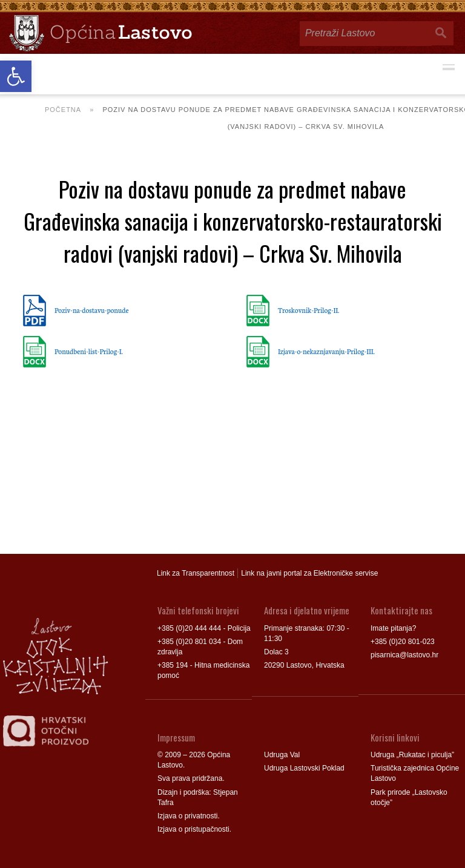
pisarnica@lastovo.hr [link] (404, 655)
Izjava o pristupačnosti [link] (193, 829)
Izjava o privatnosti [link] (187, 816)
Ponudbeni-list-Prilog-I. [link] (89, 351)
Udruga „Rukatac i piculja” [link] (412, 755)
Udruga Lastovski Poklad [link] (304, 768)
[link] (16, 76)
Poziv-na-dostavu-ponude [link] (91, 310)
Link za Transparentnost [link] (196, 573)
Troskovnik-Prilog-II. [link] (308, 310)
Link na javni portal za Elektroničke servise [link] (309, 573)
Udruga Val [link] (282, 755)
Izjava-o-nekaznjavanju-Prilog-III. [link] (326, 351)
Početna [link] (63, 110)
